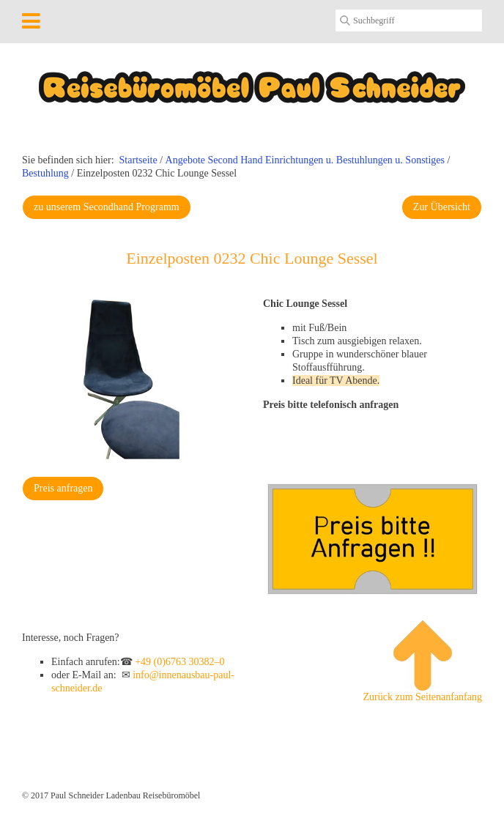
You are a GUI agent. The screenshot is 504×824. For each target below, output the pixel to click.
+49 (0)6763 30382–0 (179, 662)
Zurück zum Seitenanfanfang (423, 661)
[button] (107, 207)
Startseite (138, 160)
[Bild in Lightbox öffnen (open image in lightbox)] (131, 379)
